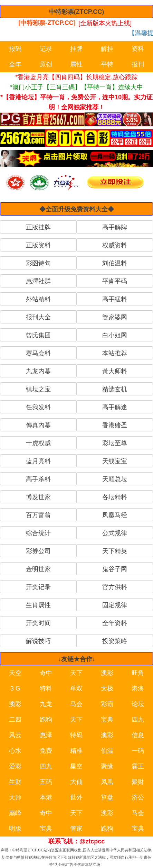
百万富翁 (38, 515)
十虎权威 (38, 443)
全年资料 (115, 623)
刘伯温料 (115, 263)
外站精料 (38, 299)
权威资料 (115, 245)
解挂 (107, 49)
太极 (107, 688)
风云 (15, 735)
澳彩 (107, 673)
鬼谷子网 (115, 569)
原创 (46, 64)
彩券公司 (38, 551)
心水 (15, 751)
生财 (15, 782)
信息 (138, 735)
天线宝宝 (115, 461)
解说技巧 (38, 641)
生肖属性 (38, 605)
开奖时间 (38, 623)
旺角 (138, 673)
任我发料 (38, 407)
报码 (15, 49)
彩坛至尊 (115, 443)
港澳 (138, 688)
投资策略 (115, 641)
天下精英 (115, 551)
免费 (46, 751)
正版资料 (38, 245)
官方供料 (115, 587)
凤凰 (107, 782)
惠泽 (46, 735)
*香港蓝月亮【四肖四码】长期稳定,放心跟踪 (76, 77)
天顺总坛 (115, 479)
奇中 (46, 673)
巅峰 (15, 813)
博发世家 (38, 497)
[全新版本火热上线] (105, 23)
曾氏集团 (38, 335)
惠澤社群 (38, 281)
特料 (46, 688)
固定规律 (115, 605)
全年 (15, 64)
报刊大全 (38, 317)
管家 (76, 829)
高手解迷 (115, 407)
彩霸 (107, 704)
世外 (76, 797)
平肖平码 (115, 281)
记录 (46, 49)
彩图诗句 (38, 263)
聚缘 (107, 766)
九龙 (46, 704)
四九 (138, 720)
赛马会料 (38, 353)
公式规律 (115, 533)
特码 (76, 735)
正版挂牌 (38, 227)
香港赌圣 (115, 425)
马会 (76, 704)
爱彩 (15, 766)
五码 (46, 782)
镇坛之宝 (38, 389)
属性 (76, 64)
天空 (15, 673)
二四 (15, 720)
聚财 (138, 782)
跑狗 (46, 720)
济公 (138, 797)
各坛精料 (115, 497)
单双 (76, 688)
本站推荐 (115, 353)
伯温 (107, 751)
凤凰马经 (115, 515)
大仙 (76, 782)
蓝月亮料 (38, 461)
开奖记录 (38, 587)
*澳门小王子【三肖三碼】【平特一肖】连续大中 (76, 87)
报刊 (138, 64)
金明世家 (38, 569)
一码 (138, 751)
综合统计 (38, 533)
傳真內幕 (38, 425)
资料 (138, 49)
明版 (15, 829)
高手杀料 (38, 479)
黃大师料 (115, 371)
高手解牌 (115, 227)
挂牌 (76, 49)
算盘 (107, 797)
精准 (76, 751)
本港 (46, 797)
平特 (107, 64)
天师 (15, 797)
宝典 (107, 720)
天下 (76, 673)
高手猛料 (115, 299)
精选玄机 (115, 389)
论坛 (138, 704)
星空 (76, 766)
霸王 (138, 766)
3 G (15, 688)
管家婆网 (115, 317)
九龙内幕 (38, 371)
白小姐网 (115, 335)
